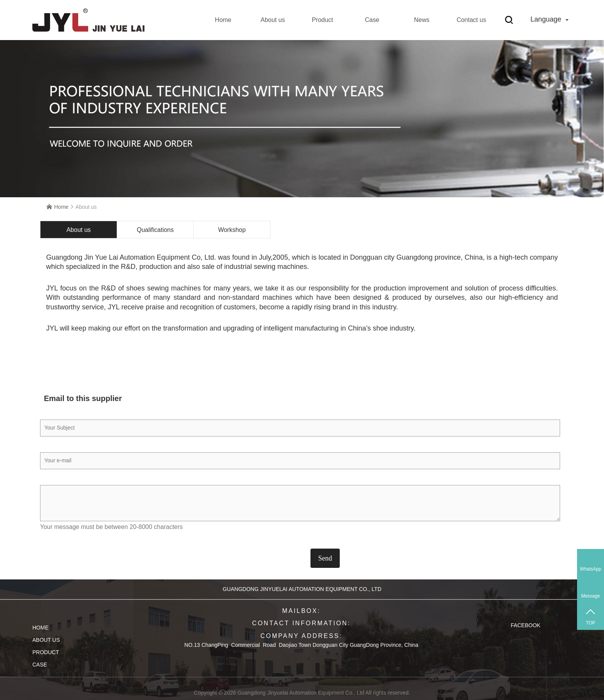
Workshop (232, 230)
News (422, 20)
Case (372, 20)
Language (550, 19)
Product (322, 20)
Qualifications (155, 230)
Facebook (526, 625)
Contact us (471, 20)
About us (273, 20)
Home (223, 20)
